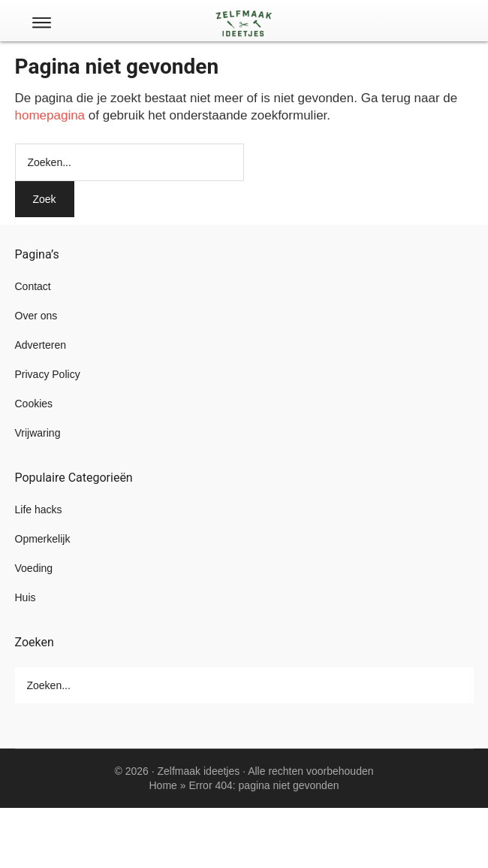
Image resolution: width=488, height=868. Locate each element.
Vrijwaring (38, 433)
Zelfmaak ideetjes (199, 771)
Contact (33, 286)
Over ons (36, 316)
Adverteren (41, 345)
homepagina (50, 115)
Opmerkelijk (43, 539)
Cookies (34, 404)
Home (163, 785)
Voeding (34, 568)
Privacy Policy (48, 374)
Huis (26, 597)
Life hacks (39, 510)
